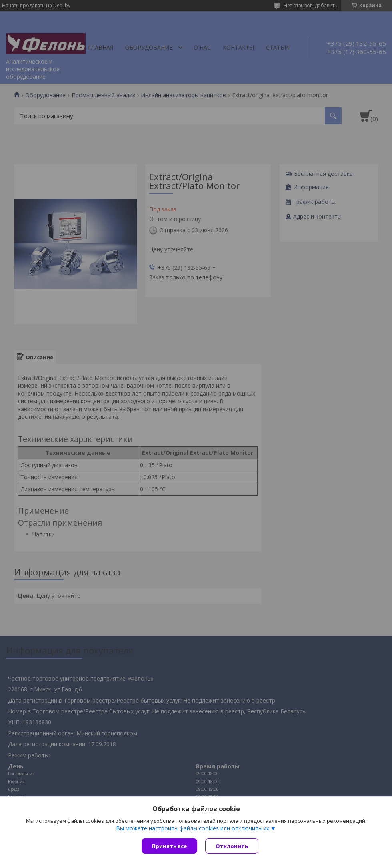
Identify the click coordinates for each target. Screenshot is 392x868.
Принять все (169, 846)
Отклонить (232, 846)
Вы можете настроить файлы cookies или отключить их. (193, 828)
